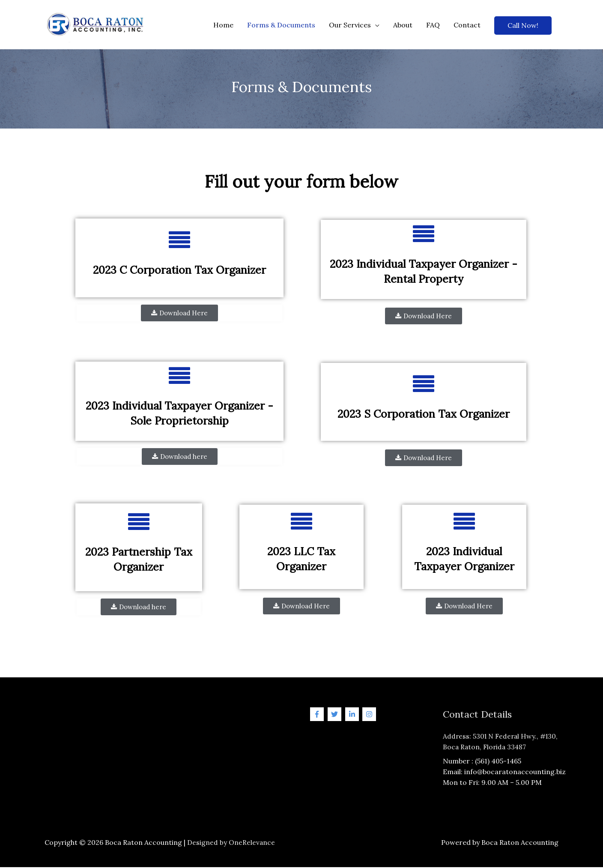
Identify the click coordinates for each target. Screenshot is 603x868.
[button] (179, 314)
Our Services (350, 25)
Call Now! (523, 26)
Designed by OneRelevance (231, 843)
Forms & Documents (281, 25)
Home (223, 25)
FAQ (433, 25)
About (403, 25)
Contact (467, 25)
